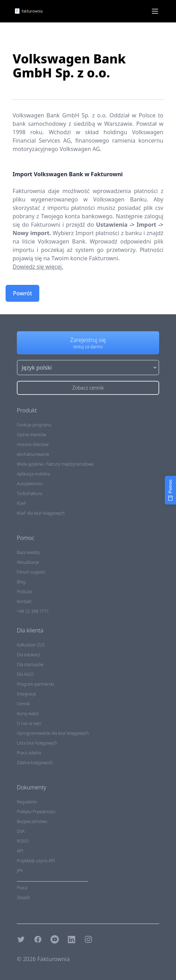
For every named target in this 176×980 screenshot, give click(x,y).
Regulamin (27, 802)
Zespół (23, 897)
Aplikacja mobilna (33, 474)
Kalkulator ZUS (31, 645)
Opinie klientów (32, 435)
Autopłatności (30, 484)
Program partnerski (35, 684)
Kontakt (24, 601)
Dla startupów (30, 664)
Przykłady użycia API (36, 861)
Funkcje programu (34, 425)
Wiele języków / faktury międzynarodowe (55, 464)
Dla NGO (25, 674)
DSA (21, 831)
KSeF (21, 503)
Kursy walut (28, 714)
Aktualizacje (28, 562)
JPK (20, 871)
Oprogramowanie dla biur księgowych (53, 733)
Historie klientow (33, 444)
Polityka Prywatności (36, 812)
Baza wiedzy (28, 552)
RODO (23, 841)
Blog (21, 582)
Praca (22, 888)
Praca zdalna (29, 753)
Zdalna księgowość (35, 763)
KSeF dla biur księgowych (41, 513)
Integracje (26, 694)
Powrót (22, 293)
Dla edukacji (28, 655)
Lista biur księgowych (37, 743)
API (20, 851)
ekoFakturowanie (33, 454)
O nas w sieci (29, 723)
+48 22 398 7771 (33, 611)
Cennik (23, 704)
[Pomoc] (170, 490)
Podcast (24, 592)
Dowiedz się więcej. (38, 267)
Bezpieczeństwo (32, 821)
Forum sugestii (31, 572)
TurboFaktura (29, 494)
